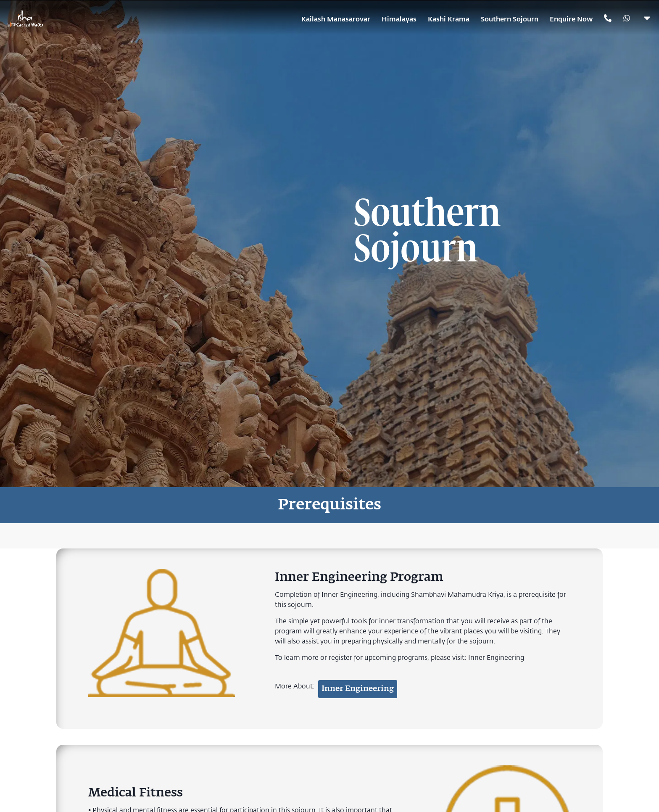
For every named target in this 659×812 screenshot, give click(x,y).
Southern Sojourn (510, 19)
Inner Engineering (496, 657)
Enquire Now (571, 19)
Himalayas (399, 19)
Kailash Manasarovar (336, 19)
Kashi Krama (449, 19)
